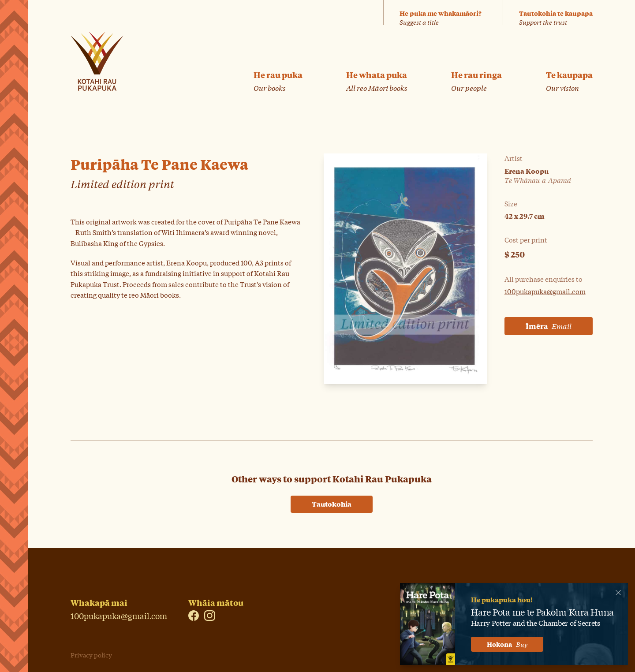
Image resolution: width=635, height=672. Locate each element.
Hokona (507, 644)
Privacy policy (91, 655)
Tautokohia (332, 504)
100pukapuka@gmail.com (545, 291)
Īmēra (549, 326)
